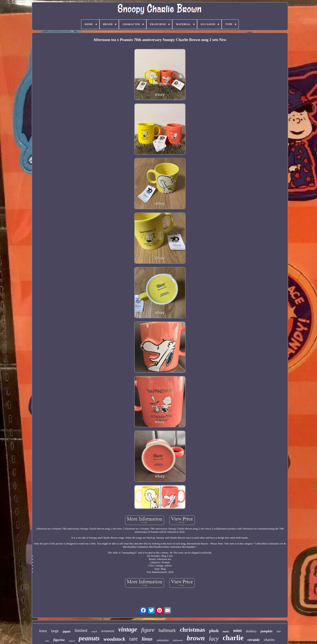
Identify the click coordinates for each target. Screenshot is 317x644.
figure (148, 630)
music (226, 631)
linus (147, 639)
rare (133, 639)
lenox (43, 631)
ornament (108, 631)
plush (214, 631)
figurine (59, 640)
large (55, 631)
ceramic (254, 640)
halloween (178, 640)
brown (196, 638)
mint (238, 630)
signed (72, 641)
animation (163, 640)
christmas (192, 630)
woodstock (114, 639)
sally (47, 641)
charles (269, 640)
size (279, 631)
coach (94, 631)
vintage (128, 629)
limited (81, 630)
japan (67, 631)
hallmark (167, 630)
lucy (214, 639)
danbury (251, 631)
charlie (233, 638)
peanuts (89, 638)
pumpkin (267, 631)
